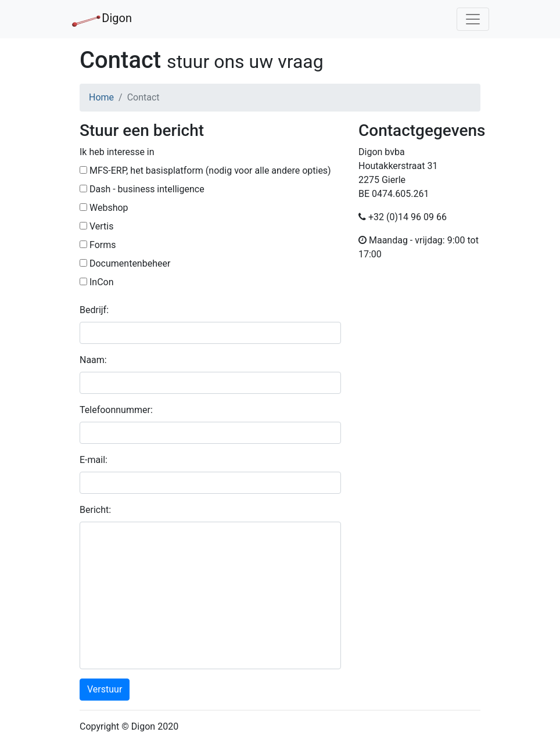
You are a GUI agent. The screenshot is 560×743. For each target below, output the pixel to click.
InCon (97, 282)
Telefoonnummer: (116, 410)
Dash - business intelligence (142, 189)
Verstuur (105, 689)
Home (101, 97)
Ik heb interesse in (117, 152)
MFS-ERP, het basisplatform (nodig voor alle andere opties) (205, 171)
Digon (101, 19)
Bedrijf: (94, 310)
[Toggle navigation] (473, 19)
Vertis (97, 226)
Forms (98, 245)
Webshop (104, 208)
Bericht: (95, 510)
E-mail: (94, 460)
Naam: (93, 360)
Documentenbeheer (125, 263)
